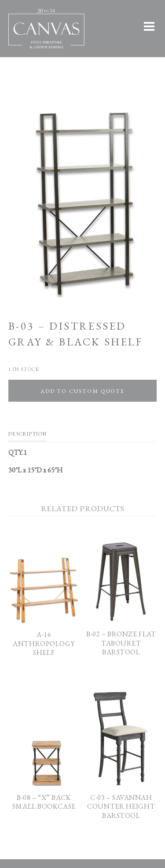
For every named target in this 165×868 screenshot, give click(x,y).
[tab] (27, 436)
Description (27, 434)
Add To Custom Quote (82, 391)
